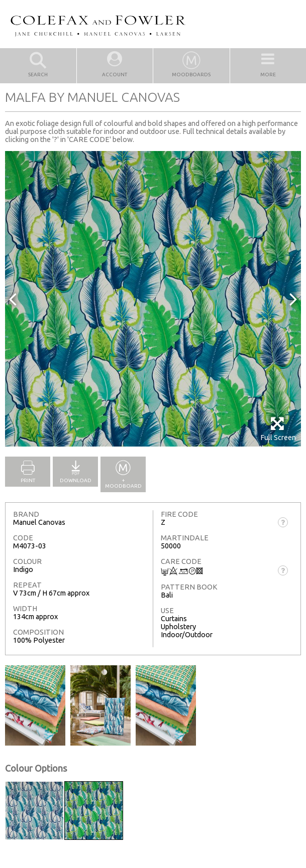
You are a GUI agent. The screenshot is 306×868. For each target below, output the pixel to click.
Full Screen (278, 429)
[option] (153, 299)
